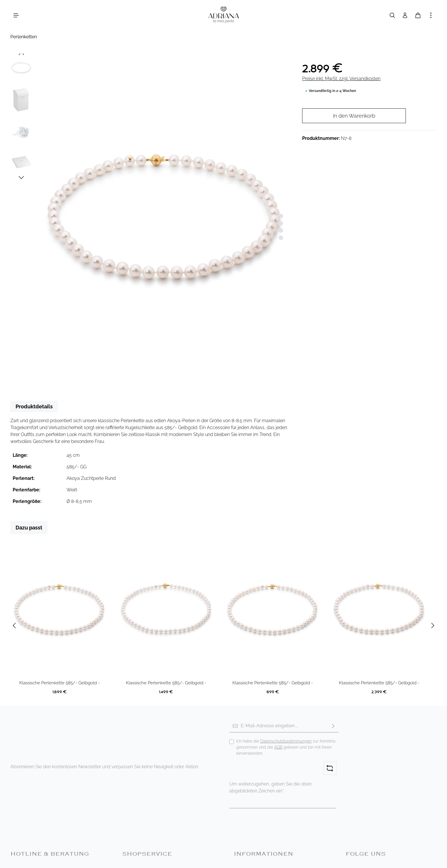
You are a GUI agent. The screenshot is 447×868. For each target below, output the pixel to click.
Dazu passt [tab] (29, 528)
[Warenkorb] (418, 15)
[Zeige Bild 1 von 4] (281, 216)
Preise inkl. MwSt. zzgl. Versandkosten (341, 79)
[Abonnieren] (333, 726)
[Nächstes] (21, 178)
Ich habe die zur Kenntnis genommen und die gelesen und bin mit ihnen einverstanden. (286, 747)
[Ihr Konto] (405, 15)
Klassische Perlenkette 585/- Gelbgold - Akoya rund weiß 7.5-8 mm (379, 683)
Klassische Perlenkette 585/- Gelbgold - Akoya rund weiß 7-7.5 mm (59, 683)
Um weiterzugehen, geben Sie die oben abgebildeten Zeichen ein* (270, 787)
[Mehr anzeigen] (431, 15)
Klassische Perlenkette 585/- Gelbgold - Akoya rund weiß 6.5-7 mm (166, 683)
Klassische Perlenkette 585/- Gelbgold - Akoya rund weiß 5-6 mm (273, 683)
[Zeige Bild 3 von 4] (281, 231)
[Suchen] (392, 15)
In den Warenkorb (354, 116)
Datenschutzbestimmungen (286, 741)
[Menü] (16, 15)
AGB (278, 747)
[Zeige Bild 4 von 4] (281, 238)
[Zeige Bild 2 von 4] (281, 223)
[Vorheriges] (21, 54)
